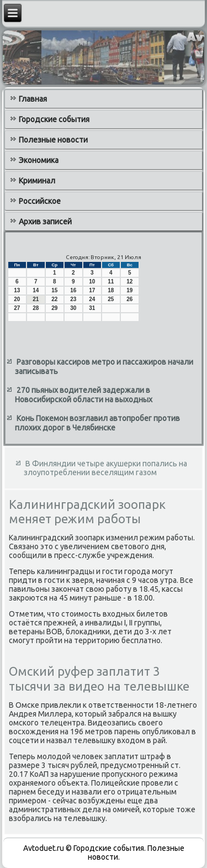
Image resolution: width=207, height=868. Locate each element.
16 (73, 290)
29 (54, 308)
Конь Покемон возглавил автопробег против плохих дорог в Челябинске (97, 423)
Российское (40, 201)
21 (36, 299)
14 (36, 290)
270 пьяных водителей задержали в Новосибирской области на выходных (84, 395)
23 (73, 299)
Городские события (54, 119)
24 (92, 299)
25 (111, 299)
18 (111, 290)
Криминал (37, 181)
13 (17, 290)
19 (129, 290)
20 (17, 299)
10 (92, 282)
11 (111, 282)
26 (129, 299)
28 (36, 308)
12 (129, 282)
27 (17, 308)
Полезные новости (53, 140)
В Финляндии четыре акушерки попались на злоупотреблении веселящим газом (105, 468)
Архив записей (45, 222)
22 (54, 299)
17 (92, 290)
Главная (33, 99)
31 (92, 308)
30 (73, 308)
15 (54, 290)
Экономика (39, 160)
